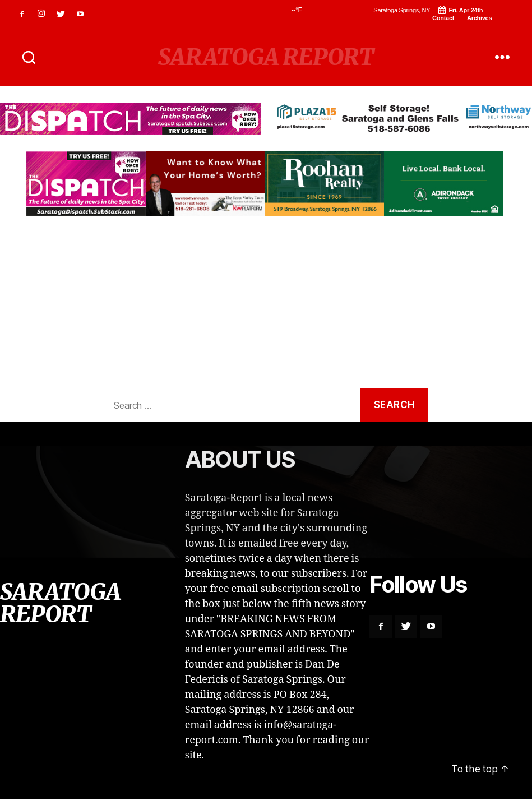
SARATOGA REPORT (266, 57)
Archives (479, 18)
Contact (443, 18)
